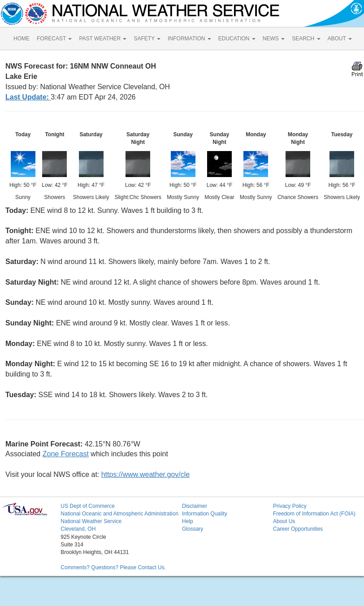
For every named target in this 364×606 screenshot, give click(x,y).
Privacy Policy (290, 506)
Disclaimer (195, 506)
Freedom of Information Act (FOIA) (314, 514)
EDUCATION (237, 39)
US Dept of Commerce (88, 506)
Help (188, 521)
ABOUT (340, 39)
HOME (22, 39)
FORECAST (54, 39)
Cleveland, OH (78, 529)
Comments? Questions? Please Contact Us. (113, 567)
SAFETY (147, 39)
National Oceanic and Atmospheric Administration (119, 514)
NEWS (274, 39)
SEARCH (306, 39)
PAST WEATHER (103, 39)
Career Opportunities (298, 529)
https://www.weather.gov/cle (145, 474)
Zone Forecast (66, 454)
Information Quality (205, 514)
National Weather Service (91, 521)
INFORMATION (189, 39)
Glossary (193, 529)
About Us (284, 521)
